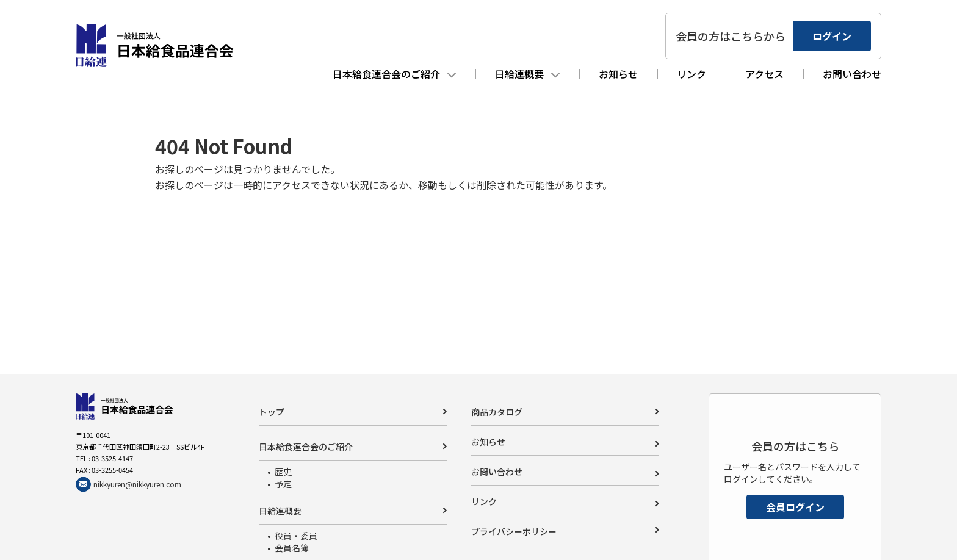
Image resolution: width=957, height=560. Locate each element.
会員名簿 (292, 548)
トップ (272, 412)
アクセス (764, 76)
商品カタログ (497, 412)
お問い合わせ (852, 76)
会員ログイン (795, 507)
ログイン (832, 38)
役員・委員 (296, 536)
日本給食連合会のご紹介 (386, 76)
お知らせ (618, 76)
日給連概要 (519, 76)
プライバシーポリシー (514, 531)
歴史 (283, 472)
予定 (283, 484)
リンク (692, 76)
